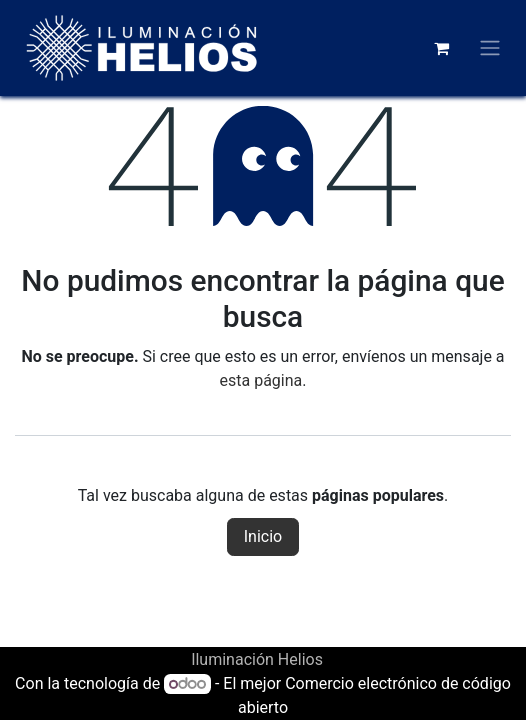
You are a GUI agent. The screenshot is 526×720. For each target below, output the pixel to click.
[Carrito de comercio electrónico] (441, 48)
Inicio (263, 536)
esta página (261, 380)
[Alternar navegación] (490, 48)
